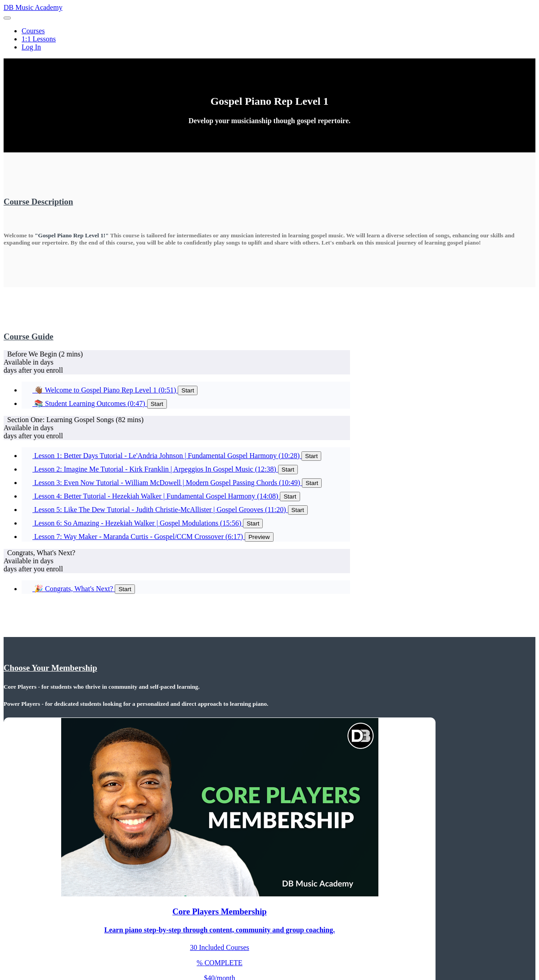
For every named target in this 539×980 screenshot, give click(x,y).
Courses (33, 31)
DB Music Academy (33, 7)
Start (188, 390)
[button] (7, 18)
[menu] (269, 39)
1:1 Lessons (39, 39)
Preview (259, 537)
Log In (31, 47)
